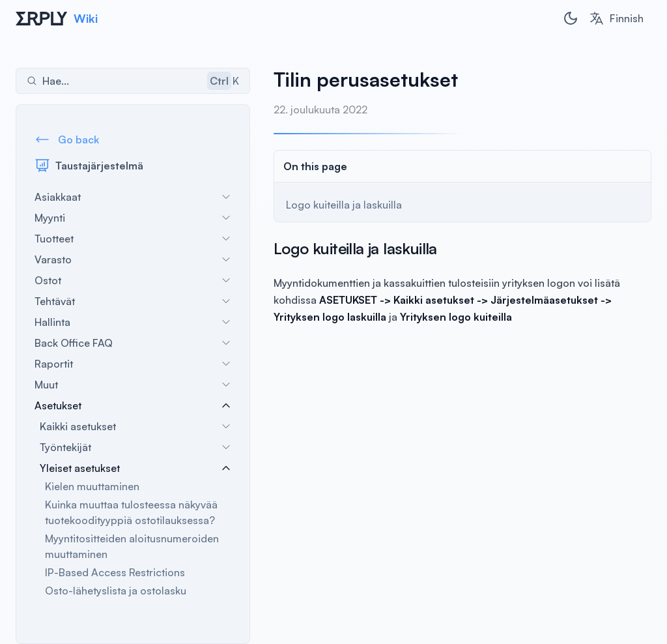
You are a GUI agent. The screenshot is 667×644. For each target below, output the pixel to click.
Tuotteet (133, 239)
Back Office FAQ (133, 343)
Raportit (133, 364)
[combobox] (616, 18)
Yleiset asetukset (135, 468)
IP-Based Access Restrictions (115, 572)
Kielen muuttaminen (92, 486)
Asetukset (133, 405)
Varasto (133, 259)
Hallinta (133, 322)
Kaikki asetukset (135, 426)
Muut (133, 385)
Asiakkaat (133, 197)
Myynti (133, 218)
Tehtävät (133, 301)
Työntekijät (135, 447)
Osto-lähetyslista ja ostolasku (116, 591)
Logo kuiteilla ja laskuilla (344, 205)
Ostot (133, 280)
